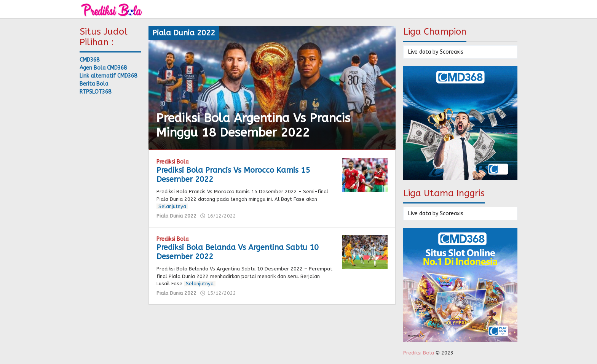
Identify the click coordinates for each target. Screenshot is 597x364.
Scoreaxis (452, 52)
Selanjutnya (172, 206)
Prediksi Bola (172, 162)
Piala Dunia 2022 (176, 216)
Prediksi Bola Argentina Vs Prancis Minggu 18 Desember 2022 (253, 125)
